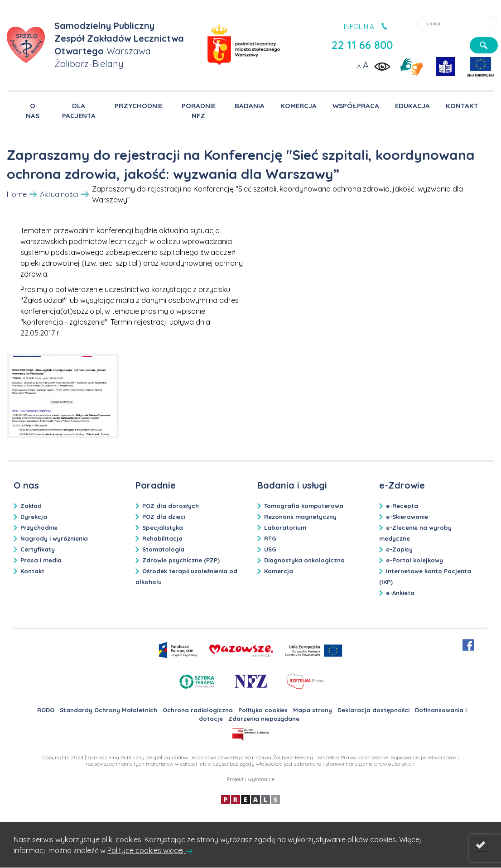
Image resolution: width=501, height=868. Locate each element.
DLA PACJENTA (79, 110)
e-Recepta (402, 506)
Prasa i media (41, 560)
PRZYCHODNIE (139, 106)
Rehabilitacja (162, 538)
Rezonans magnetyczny (300, 517)
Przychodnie (39, 528)
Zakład (31, 506)
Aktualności (59, 194)
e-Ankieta (400, 593)
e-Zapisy (399, 549)
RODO (46, 710)
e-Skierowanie (407, 517)
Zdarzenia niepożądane (264, 719)
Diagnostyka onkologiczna (304, 560)
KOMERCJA (299, 106)
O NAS (33, 110)
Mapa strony (313, 710)
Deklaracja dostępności (373, 710)
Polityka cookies (263, 710)
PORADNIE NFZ (199, 110)
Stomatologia (163, 549)
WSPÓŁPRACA (356, 106)
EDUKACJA (412, 106)
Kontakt (32, 571)
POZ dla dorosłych (171, 506)
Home (17, 194)
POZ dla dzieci (164, 517)
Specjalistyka (163, 528)
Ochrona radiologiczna (198, 710)
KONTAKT (462, 106)
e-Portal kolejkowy (414, 560)
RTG (270, 538)
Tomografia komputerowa (304, 506)
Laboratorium (285, 528)
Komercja (279, 571)
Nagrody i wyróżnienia (54, 538)
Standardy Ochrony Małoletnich (108, 710)
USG (270, 549)
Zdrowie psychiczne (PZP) (181, 560)
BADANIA (250, 106)
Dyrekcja (34, 517)
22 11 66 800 (362, 45)
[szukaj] (484, 45)
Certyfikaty (38, 549)
